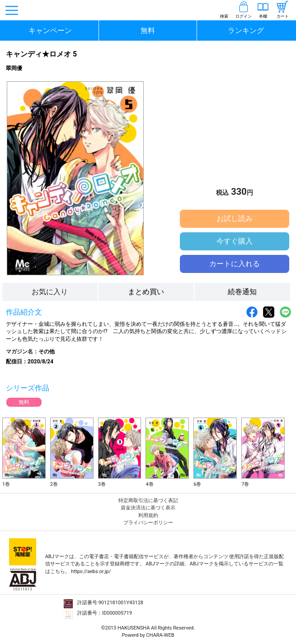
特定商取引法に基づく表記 (148, 501)
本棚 (263, 16)
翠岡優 (14, 68)
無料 (148, 31)
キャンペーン (50, 31)
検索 (224, 16)
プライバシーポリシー (148, 523)
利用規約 (148, 515)
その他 (47, 352)
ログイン (244, 16)
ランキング (246, 31)
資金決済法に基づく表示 (148, 508)
